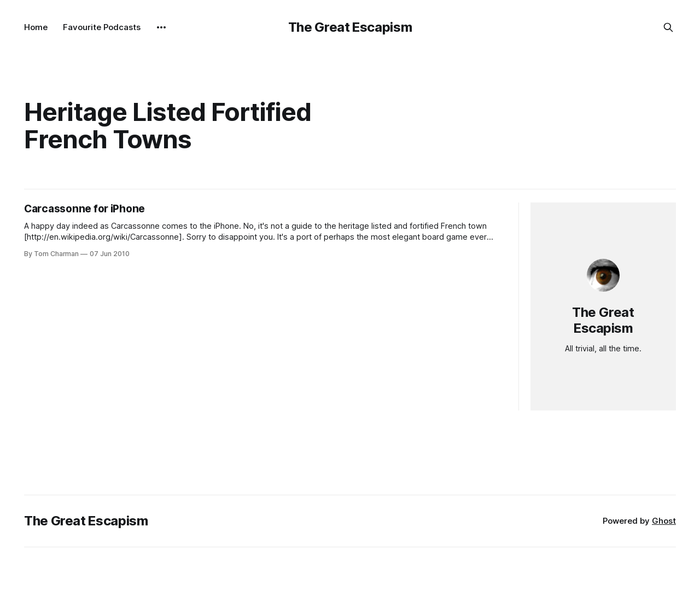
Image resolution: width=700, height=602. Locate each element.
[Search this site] (668, 27)
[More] (161, 27)
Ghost (664, 521)
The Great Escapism (350, 27)
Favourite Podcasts (102, 27)
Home (36, 27)
